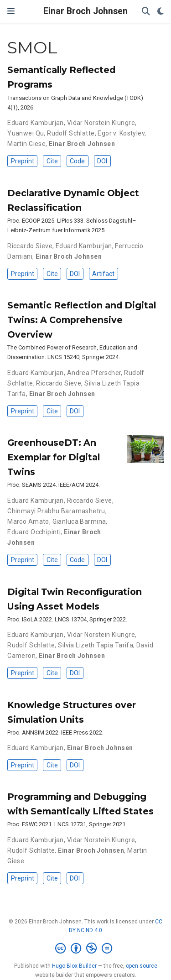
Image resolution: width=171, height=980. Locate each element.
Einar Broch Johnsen (85, 11)
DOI (102, 161)
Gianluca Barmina (79, 521)
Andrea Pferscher (94, 373)
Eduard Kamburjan (36, 123)
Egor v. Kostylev (121, 133)
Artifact (103, 274)
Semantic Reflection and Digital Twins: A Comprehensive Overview (82, 320)
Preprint (23, 161)
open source (142, 966)
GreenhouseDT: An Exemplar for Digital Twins (54, 457)
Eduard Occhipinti (34, 532)
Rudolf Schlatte (71, 133)
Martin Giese (26, 144)
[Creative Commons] (85, 949)
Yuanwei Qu (26, 133)
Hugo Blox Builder (74, 966)
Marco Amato (28, 521)
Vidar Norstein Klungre (101, 123)
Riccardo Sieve (30, 246)
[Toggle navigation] (11, 11)
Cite (52, 161)
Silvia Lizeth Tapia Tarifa (96, 645)
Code (77, 161)
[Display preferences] (161, 12)
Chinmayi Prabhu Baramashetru (56, 511)
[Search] (146, 12)
